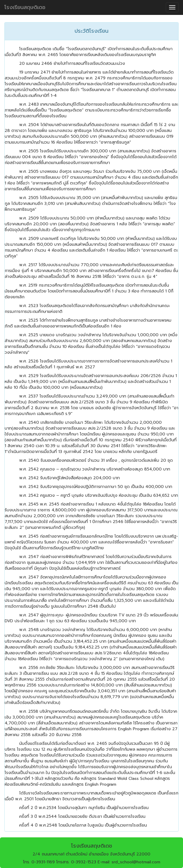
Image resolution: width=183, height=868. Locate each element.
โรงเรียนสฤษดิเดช (25, 7)
